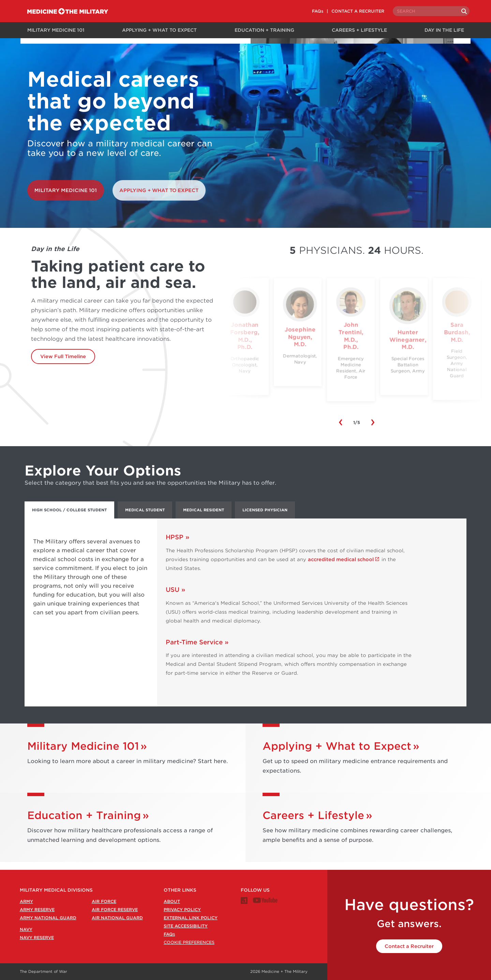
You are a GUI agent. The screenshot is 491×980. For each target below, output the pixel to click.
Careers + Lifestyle (358, 30)
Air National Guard (117, 918)
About (172, 901)
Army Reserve (37, 910)
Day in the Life (445, 30)
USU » (175, 597)
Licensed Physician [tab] (265, 518)
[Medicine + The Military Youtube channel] (265, 901)
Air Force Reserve (115, 910)
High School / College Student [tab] (69, 518)
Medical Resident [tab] (204, 518)
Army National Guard (48, 918)
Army (26, 901)
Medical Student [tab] (145, 518)
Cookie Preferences (189, 942)
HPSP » (177, 545)
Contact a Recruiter (409, 946)
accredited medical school (341, 567)
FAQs (310, 11)
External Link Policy (191, 918)
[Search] (458, 11)
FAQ (169, 934)
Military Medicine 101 (53, 30)
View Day (356, 400)
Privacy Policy (182, 910)
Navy (26, 929)
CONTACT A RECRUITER (350, 11)
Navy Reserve (37, 938)
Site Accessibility (186, 926)
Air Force (104, 901)
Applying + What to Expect (157, 30)
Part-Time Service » (197, 650)
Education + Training (263, 30)
